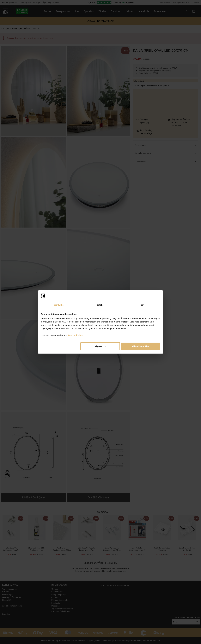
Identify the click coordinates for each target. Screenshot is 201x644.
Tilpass (100, 346)
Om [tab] (142, 305)
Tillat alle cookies (140, 346)
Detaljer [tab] (100, 305)
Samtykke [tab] (59, 305)
